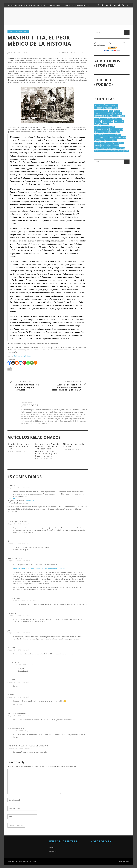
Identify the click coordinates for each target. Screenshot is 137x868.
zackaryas (12, 613)
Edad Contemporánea (18, 31)
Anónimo (12, 680)
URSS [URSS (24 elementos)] (126, 151)
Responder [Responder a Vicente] (27, 488)
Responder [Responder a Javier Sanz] (31, 665)
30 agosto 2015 (23, 53)
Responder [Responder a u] (27, 543)
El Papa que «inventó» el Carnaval (75, 445)
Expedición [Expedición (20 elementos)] (119, 121)
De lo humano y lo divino (22, 356)
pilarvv (11, 695)
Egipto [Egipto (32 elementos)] (98, 119)
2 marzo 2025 (77, 449)
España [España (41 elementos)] (98, 121)
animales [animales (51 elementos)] (114, 105)
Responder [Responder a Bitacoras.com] (30, 501)
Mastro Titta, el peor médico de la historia (28, 746)
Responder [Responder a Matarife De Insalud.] (27, 716)
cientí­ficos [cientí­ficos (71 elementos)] (100, 113)
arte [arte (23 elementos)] (111, 111)
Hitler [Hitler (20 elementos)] (113, 129)
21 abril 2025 (49, 459)
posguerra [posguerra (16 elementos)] (114, 145)
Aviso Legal (11, 861)
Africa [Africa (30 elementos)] (98, 105)
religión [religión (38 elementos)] (121, 148)
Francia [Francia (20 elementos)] (98, 124)
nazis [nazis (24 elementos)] (121, 143)
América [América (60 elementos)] (105, 105)
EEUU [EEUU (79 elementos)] (122, 116)
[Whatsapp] (28, 363)
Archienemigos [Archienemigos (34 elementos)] (101, 111)
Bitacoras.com (12, 498)
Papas (10, 369)
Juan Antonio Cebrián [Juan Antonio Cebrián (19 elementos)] (104, 135)
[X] (13, 363)
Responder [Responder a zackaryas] (27, 616)
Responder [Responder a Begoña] (27, 650)
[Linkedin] (21, 363)
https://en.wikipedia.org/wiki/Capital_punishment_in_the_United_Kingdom (39, 568)
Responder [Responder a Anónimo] (27, 682)
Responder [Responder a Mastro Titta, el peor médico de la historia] (29, 748)
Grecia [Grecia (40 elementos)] (105, 124)
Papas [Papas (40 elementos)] (97, 145)
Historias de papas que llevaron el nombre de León (18, 446)
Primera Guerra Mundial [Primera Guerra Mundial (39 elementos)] (106, 148)
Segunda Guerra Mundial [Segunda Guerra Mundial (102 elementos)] (112, 151)
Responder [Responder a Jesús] (27, 633)
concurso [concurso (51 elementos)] (117, 113)
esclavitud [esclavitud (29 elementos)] (117, 119)
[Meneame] (36, 363)
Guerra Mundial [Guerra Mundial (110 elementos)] (102, 129)
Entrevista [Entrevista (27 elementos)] (106, 119)
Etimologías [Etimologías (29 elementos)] (107, 121)
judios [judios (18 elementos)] (118, 135)
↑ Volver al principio (124, 861)
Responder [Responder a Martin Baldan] (27, 561)
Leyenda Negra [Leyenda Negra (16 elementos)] (101, 137)
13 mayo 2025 (21, 451)
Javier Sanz (11, 451)
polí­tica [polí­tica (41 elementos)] (105, 145)
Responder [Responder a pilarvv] (27, 697)
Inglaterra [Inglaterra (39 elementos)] (100, 132)
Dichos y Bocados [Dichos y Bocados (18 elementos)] (111, 116)
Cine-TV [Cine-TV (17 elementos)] (109, 113)
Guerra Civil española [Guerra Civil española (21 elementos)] (105, 127)
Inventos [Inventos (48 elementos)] (110, 132)
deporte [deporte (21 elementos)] (98, 116)
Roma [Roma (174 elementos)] (97, 151)
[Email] (32, 363)
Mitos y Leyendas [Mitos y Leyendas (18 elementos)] (102, 143)
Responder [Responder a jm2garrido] (33, 601)
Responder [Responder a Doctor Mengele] (29, 731)
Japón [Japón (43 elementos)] (117, 132)
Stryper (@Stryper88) (17, 522)
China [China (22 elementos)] (117, 111)
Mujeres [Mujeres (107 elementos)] (114, 143)
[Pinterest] (24, 363)
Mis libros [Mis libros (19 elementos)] (112, 140)
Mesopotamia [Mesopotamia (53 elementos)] (101, 140)
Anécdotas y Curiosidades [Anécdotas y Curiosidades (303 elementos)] (106, 108)
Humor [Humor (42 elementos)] (120, 129)
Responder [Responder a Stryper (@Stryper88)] (27, 524)
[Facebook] (9, 363)
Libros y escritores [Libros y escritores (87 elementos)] (117, 137)
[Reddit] (17, 363)
